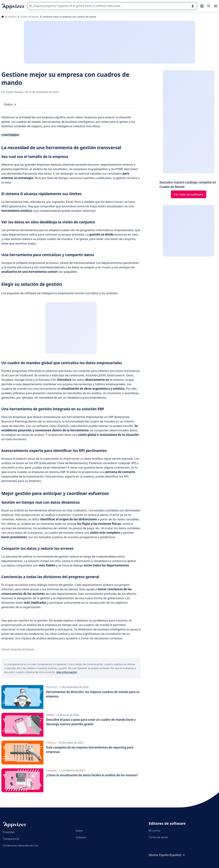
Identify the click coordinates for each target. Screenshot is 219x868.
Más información (67, 672)
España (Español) (173, 855)
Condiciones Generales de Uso (21, 845)
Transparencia (11, 839)
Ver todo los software (189, 194)
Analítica (12, 17)
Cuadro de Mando (30, 17)
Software (81, 837)
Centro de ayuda (158, 837)
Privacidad (9, 832)
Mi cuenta (154, 830)
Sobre (79, 831)
